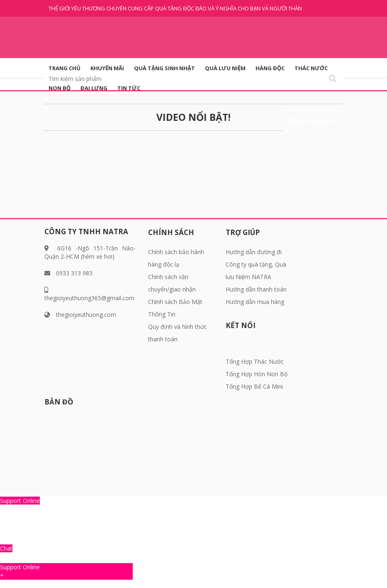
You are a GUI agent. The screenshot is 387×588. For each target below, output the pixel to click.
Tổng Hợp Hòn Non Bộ (257, 374)
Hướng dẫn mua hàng (255, 302)
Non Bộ (60, 88)
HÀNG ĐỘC (270, 68)
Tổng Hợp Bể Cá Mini (254, 386)
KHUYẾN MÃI (107, 68)
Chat (6, 548)
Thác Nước (311, 68)
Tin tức (129, 88)
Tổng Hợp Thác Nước (255, 361)
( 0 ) (331, 120)
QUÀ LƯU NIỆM (225, 68)
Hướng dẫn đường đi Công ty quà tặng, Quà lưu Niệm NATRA (256, 264)
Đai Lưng (94, 88)
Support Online (20, 501)
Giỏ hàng (310, 120)
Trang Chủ (64, 68)
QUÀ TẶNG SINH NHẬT (164, 68)
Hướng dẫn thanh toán (256, 289)
